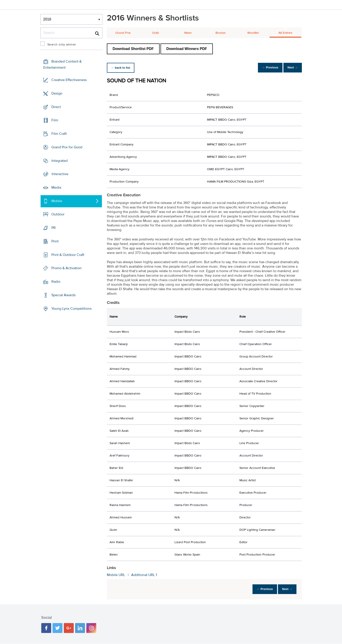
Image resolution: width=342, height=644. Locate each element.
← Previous (266, 68)
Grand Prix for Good (67, 147)
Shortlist (253, 33)
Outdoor (58, 214)
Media (56, 188)
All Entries (285, 33)
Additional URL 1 (144, 575)
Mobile (57, 201)
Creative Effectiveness (69, 80)
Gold (155, 33)
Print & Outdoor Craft (68, 255)
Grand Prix (123, 33)
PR (54, 228)
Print (55, 241)
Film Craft (59, 134)
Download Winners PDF (187, 49)
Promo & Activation (67, 268)
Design (57, 93)
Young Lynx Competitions (71, 308)
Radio (56, 282)
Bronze (221, 33)
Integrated (60, 160)
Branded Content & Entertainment (62, 64)
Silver (188, 33)
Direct (56, 107)
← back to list (122, 68)
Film (55, 120)
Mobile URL (116, 575)
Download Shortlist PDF (133, 49)
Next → (291, 68)
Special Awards (63, 295)
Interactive (60, 174)
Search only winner (62, 45)
